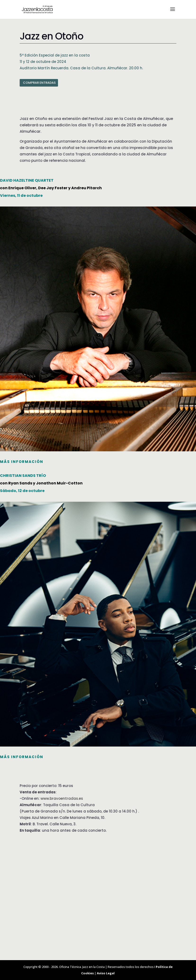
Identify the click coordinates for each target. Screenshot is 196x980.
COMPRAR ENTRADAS (39, 83)
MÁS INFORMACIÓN (22, 462)
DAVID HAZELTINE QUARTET (27, 180)
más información (22, 757)
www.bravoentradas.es (62, 798)
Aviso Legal (106, 973)
